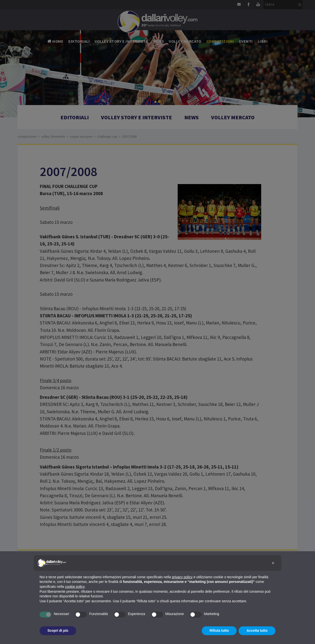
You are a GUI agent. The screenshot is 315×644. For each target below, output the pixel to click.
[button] (273, 563)
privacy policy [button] (182, 577)
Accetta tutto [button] (257, 631)
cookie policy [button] (75, 587)
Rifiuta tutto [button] (219, 631)
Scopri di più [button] (58, 631)
